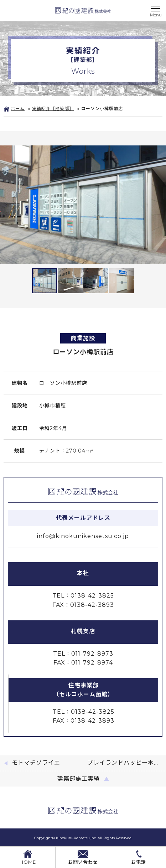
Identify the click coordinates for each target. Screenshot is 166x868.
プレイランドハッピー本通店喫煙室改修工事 (127, 763)
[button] (6, 205)
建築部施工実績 (79, 779)
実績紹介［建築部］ (53, 108)
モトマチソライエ (36, 763)
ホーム (14, 108)
